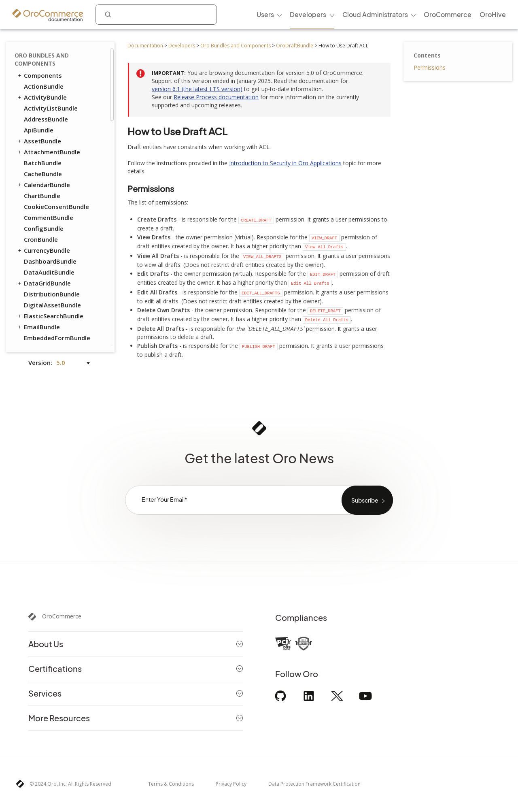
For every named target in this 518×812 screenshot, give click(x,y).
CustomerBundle (49, 158)
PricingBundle (40, 224)
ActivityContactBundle (57, 311)
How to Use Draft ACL (60, 52)
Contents (427, 55)
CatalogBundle (46, 115)
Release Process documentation (216, 97)
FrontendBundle (44, 169)
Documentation (145, 46)
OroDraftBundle (295, 46)
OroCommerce (62, 616)
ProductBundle (42, 235)
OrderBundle (39, 191)
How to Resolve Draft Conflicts (58, 79)
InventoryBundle (48, 180)
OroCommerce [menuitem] (448, 14)
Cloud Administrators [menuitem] (375, 14)
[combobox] (156, 15)
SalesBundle (42, 344)
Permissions (430, 67)
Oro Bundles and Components (236, 46)
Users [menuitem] (265, 14)
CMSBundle (36, 136)
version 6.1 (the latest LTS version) (197, 89)
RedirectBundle (46, 246)
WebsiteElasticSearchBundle (61, 290)
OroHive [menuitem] (493, 14)
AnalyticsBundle (48, 322)
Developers (182, 46)
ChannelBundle (46, 333)
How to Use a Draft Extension (55, 98)
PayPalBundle (44, 202)
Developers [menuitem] (308, 14)
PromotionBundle (50, 213)
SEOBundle (36, 257)
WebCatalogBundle (52, 279)
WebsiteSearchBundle (52, 301)
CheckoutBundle (48, 126)
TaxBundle (39, 268)
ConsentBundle (43, 147)
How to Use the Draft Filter (65, 63)
